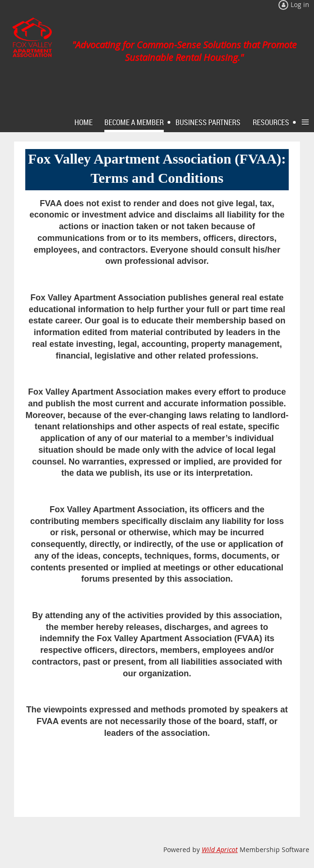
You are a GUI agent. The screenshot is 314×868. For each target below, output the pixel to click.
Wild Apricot (220, 849)
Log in (300, 4)
